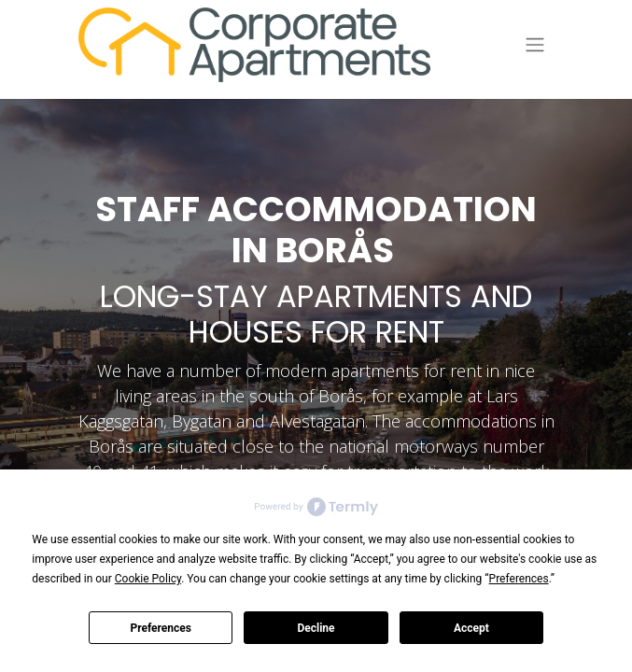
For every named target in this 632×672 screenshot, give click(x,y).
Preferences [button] (519, 579)
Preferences (161, 628)
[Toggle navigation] (535, 45)
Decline (316, 628)
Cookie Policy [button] (148, 579)
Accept (471, 628)
